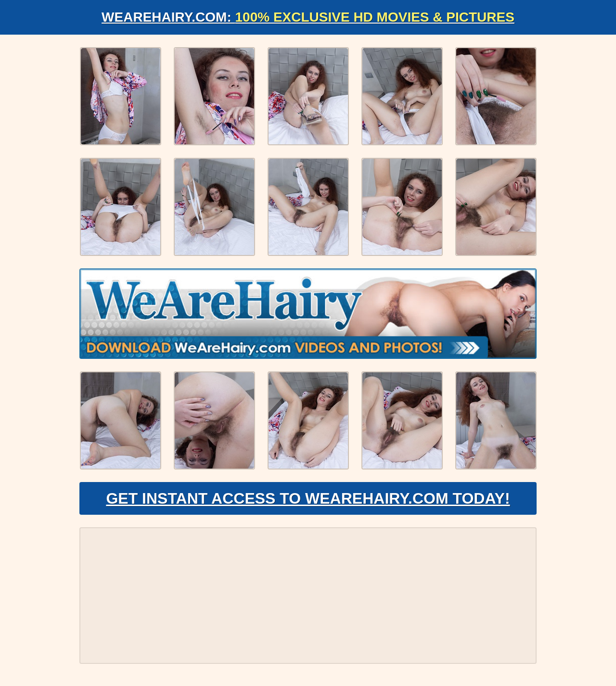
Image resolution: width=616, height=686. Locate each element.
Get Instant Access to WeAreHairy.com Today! (308, 498)
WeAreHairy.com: (308, 17)
